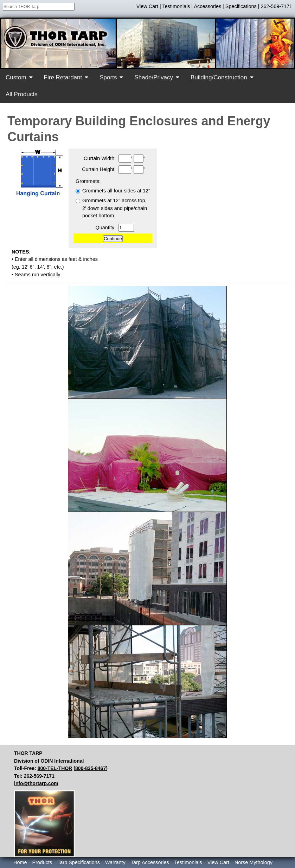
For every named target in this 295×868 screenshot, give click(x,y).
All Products (22, 94)
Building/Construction (219, 77)
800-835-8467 (91, 768)
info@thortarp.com (36, 783)
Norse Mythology (254, 862)
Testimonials (176, 6)
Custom (16, 77)
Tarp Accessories (150, 862)
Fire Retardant (63, 77)
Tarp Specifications (79, 862)
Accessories (208, 6)
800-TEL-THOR (55, 768)
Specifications (241, 6)
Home (20, 862)
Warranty (115, 862)
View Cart (147, 6)
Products (42, 862)
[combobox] (39, 7)
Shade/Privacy (154, 77)
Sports (108, 77)
